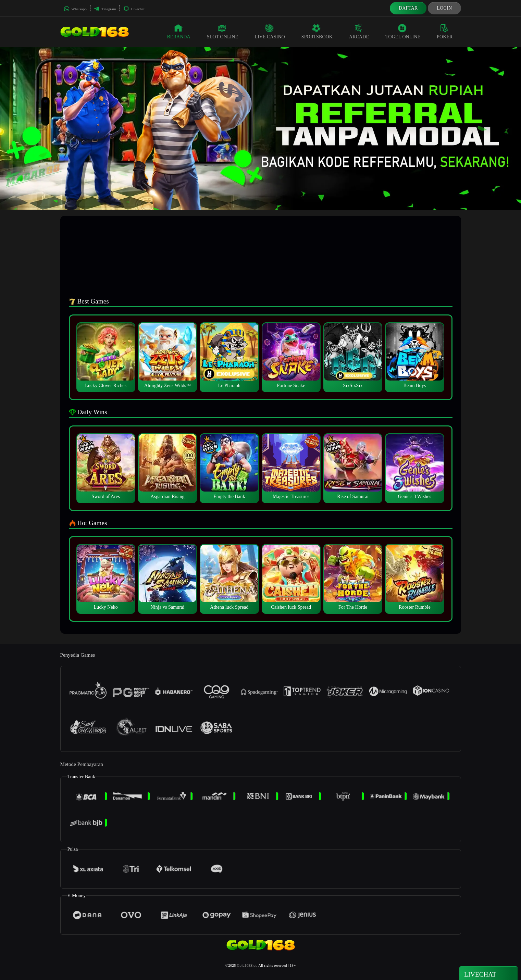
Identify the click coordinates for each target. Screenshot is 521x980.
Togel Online (403, 32)
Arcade (359, 32)
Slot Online (222, 32)
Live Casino (270, 32)
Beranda (178, 32)
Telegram (105, 9)
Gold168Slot (247, 965)
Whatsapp (75, 9)
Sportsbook (317, 32)
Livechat (134, 9)
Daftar (408, 8)
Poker (445, 32)
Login (444, 8)
